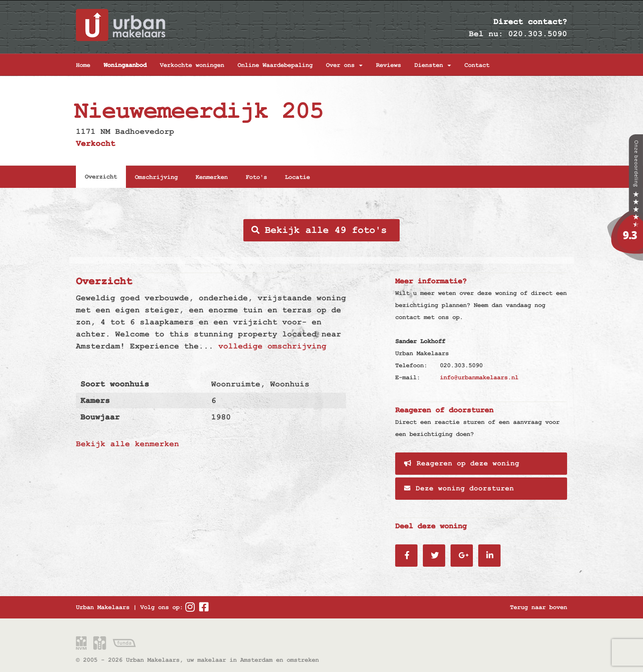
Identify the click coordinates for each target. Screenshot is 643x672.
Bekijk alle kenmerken (127, 444)
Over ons (344, 65)
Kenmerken (212, 177)
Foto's (256, 177)
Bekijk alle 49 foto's (319, 230)
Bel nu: (486, 34)
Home (83, 65)
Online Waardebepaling (275, 65)
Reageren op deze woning (462, 464)
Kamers (95, 400)
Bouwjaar (100, 417)
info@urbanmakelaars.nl (479, 377)
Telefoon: (411, 365)
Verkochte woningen (192, 65)
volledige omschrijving (272, 346)
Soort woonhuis (115, 384)
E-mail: (408, 377)
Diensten (433, 65)
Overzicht (101, 177)
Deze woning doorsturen (459, 489)
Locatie (297, 177)
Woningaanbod (125, 65)
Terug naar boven (539, 607)
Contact (477, 65)
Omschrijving (156, 177)
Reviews (388, 65)
